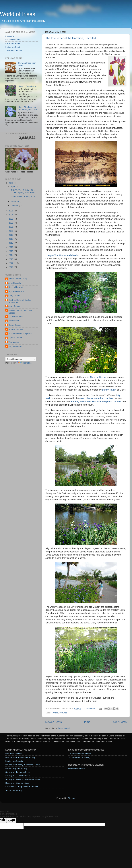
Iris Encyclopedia (13, 40)
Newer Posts (53, 722)
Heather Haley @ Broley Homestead (20, 301)
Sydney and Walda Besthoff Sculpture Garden (96, 402)
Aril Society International (80, 754)
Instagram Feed (13, 47)
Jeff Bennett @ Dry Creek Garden (20, 311)
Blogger (72, 798)
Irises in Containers (27, 86)
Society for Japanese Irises (18, 772)
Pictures (63, 713)
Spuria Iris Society (14, 790)
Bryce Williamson (16, 291)
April (13, 187)
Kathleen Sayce (16, 317)
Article (56, 713)
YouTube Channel (14, 51)
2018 (11, 239)
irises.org (10, 36)
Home (87, 722)
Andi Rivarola (15, 283)
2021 (11, 227)
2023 (11, 219)
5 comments (90, 708)
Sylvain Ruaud (15, 338)
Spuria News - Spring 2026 (23, 197)
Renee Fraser (15, 325)
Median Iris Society (14, 761)
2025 (11, 211)
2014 (11, 255)
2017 (11, 243)
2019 (11, 235)
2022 (11, 223)
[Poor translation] (11, 820)
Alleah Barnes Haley (18, 279)
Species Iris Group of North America (22, 787)
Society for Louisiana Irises (18, 776)
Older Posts (119, 722)
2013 (11, 259)
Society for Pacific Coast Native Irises (23, 779)
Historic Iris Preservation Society (20, 757)
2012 (11, 263)
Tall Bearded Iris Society (79, 757)
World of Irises (18, 14)
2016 (11, 247)
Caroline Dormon (99, 377)
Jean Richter (14, 306)
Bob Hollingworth (16, 287)
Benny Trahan (109, 390)
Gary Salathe (15, 296)
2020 (11, 231)
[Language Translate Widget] (21, 359)
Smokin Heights (16, 329)
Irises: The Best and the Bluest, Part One (27, 108)
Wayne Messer (15, 346)
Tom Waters (14, 342)
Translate (24, 363)
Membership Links (77, 769)
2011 (11, 267)
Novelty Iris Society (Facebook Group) (23, 765)
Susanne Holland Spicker (20, 334)
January (15, 206)
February (16, 202)
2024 (11, 215)
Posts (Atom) (64, 728)
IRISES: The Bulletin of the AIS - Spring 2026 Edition (23, 191)
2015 (11, 251)
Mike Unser (14, 321)
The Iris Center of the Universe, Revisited (71, 38)
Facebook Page (13, 43)
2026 (11, 183)
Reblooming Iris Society (16, 768)
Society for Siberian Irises (17, 783)
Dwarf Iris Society (13, 754)
